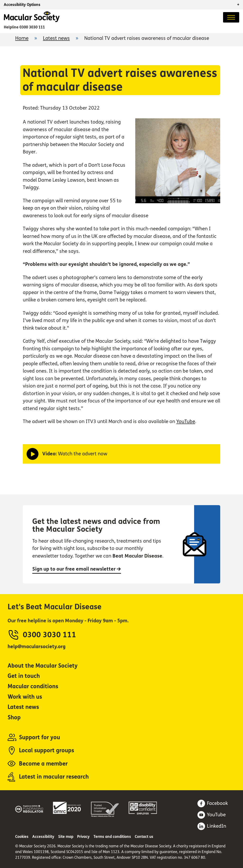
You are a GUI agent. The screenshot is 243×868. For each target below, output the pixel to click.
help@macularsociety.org (37, 647)
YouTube (186, 422)
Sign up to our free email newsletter (77, 569)
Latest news (56, 38)
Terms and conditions (112, 837)
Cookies (22, 837)
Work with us (25, 697)
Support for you (40, 737)
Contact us (144, 837)
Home (22, 38)
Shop (14, 718)
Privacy (83, 837)
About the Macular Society (43, 666)
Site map (66, 837)
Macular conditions (33, 686)
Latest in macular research (54, 777)
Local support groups (47, 750)
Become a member (43, 764)
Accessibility (43, 837)
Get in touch (24, 676)
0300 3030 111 (32, 27)
